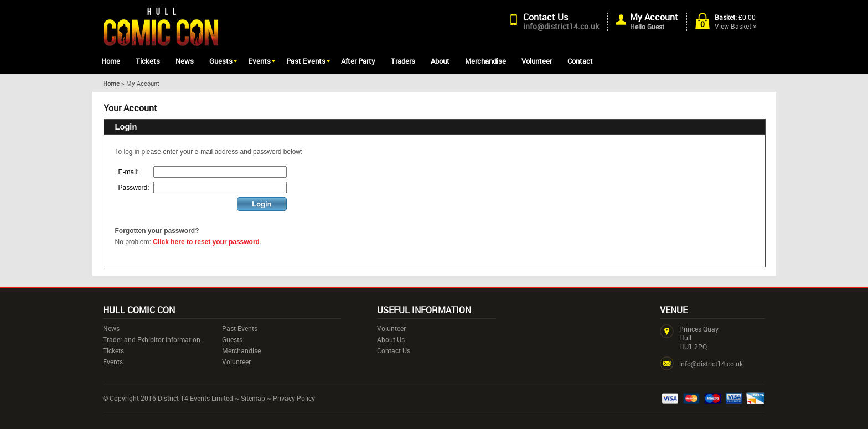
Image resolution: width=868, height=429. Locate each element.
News (185, 61)
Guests (221, 61)
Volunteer (537, 61)
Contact (580, 61)
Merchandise (485, 61)
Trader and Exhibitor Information (152, 339)
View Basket (736, 26)
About (440, 61)
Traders (403, 61)
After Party (358, 61)
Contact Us (546, 17)
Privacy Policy (294, 398)
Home (111, 61)
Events (259, 61)
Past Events (306, 61)
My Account (654, 17)
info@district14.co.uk (561, 26)
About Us (391, 339)
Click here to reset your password (206, 242)
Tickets (148, 61)
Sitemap (253, 398)
